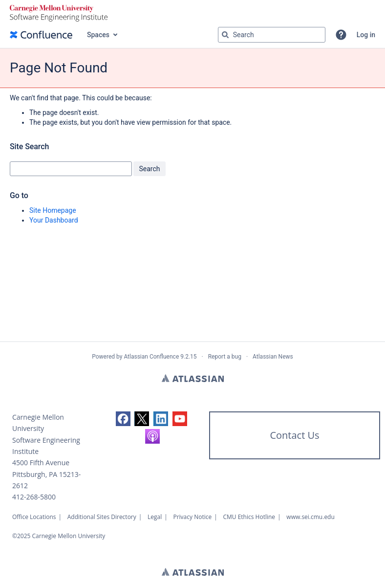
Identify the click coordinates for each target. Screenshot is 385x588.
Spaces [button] (98, 35)
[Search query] (272, 35)
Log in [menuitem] (366, 35)
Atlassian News (273, 357)
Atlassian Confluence (151, 357)
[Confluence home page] (41, 35)
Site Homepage (53, 210)
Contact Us (294, 435)
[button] (341, 35)
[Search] (225, 35)
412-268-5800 (34, 497)
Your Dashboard (54, 220)
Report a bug (225, 357)
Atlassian (193, 378)
